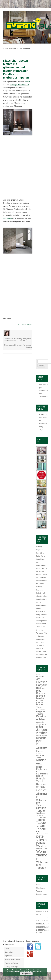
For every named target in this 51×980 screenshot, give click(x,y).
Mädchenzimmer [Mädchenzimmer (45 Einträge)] (41, 763)
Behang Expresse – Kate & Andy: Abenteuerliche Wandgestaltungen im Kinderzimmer (42, 596)
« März (39, 933)
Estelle (28, 81)
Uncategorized (42, 894)
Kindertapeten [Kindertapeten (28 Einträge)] (41, 739)
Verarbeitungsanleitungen (43, 417)
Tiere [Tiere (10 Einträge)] (38, 826)
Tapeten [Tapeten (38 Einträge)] (42, 823)
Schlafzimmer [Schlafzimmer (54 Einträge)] (42, 794)
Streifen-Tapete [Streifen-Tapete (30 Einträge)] (42, 809)
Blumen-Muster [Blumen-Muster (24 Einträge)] (41, 697)
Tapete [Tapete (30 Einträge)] (40, 820)
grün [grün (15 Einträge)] (42, 722)
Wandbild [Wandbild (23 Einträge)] (41, 846)
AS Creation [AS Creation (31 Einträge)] (42, 681)
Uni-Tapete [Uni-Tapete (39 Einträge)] (41, 827)
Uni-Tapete (8, 218)
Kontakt (7, 949)
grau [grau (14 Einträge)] (38, 722)
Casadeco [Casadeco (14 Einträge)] (40, 709)
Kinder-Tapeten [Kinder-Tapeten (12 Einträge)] (42, 736)
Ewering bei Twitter (11, 963)
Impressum (8, 956)
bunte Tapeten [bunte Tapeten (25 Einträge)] (41, 706)
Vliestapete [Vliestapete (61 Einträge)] (42, 834)
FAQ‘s (41, 430)
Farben (39, 885)
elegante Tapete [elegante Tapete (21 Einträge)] (41, 713)
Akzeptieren (26, 974)
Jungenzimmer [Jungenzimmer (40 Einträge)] (42, 731)
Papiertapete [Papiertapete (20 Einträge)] (42, 770)
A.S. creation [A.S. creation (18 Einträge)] (40, 676)
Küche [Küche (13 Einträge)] (40, 752)
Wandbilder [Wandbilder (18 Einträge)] (42, 848)
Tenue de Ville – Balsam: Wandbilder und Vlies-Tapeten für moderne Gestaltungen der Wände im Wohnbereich (41, 645)
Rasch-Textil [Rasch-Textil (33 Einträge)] (41, 780)
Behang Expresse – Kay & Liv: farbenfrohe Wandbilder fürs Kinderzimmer (41, 556)
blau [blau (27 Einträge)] (39, 691)
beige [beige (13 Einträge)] (44, 688)
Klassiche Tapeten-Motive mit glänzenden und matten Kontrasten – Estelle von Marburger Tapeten (17, 69)
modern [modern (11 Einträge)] (39, 754)
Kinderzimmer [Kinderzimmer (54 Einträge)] (42, 747)
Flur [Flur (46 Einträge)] (42, 719)
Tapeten (29, 347)
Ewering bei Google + (12, 967)
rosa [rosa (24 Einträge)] (42, 787)
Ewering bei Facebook (12, 960)
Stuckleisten (41, 888)
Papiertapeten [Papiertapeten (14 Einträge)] (42, 774)
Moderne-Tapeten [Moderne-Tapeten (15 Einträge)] (40, 756)
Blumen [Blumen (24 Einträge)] (41, 693)
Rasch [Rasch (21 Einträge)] (40, 776)
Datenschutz (9, 952)
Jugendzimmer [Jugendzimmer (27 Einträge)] (42, 725)
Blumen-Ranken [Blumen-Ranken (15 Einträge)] (40, 702)
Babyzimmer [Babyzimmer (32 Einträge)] (42, 686)
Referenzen (43, 397)
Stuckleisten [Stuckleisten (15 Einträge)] (41, 817)
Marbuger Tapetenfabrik (19, 85)
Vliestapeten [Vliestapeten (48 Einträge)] (41, 842)
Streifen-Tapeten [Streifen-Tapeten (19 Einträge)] (40, 814)
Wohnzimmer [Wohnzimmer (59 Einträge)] (42, 855)
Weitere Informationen (35, 971)
